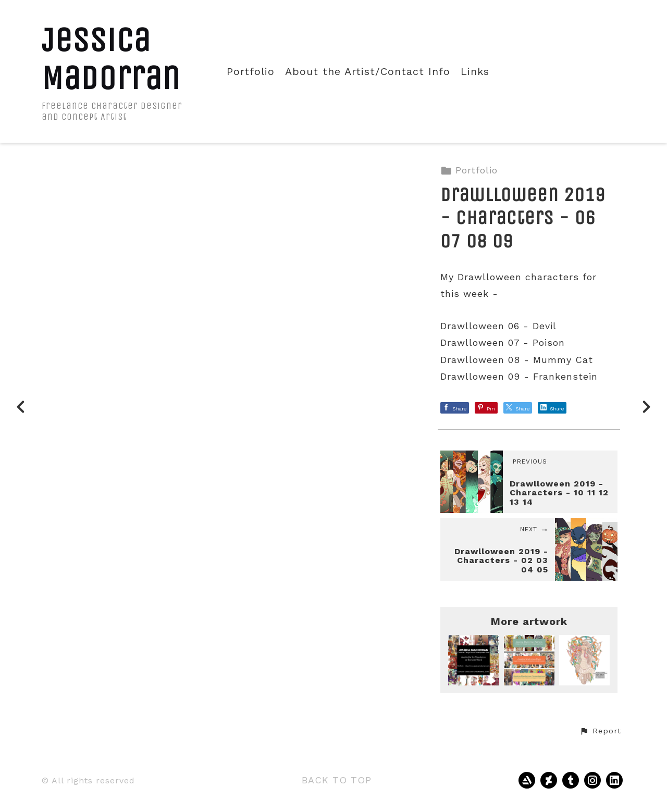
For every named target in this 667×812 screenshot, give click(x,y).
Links (475, 72)
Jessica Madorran (111, 59)
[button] (600, 731)
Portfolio (251, 72)
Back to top (337, 780)
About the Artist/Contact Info (368, 72)
